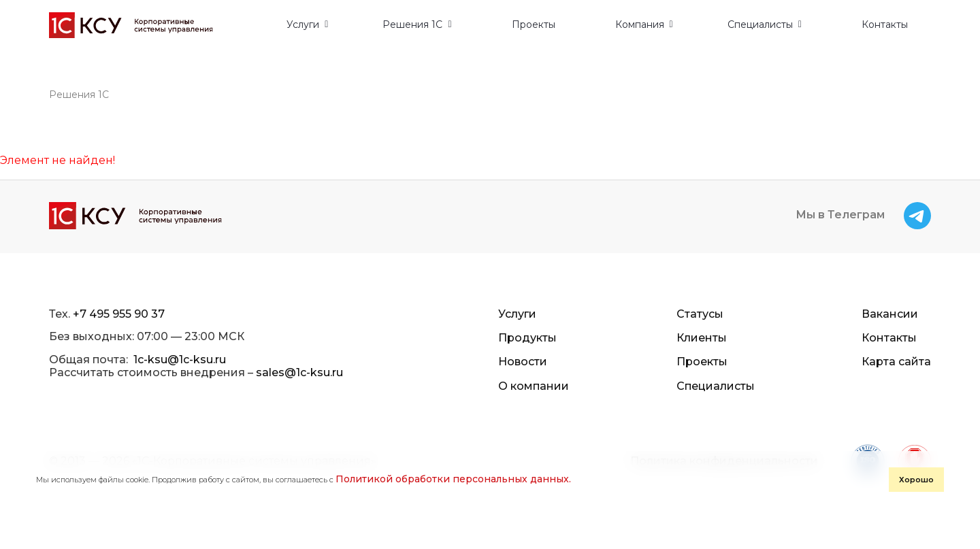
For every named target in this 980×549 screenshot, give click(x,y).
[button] (307, 25)
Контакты (885, 25)
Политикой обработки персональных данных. (453, 479)
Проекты (534, 25)
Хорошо (916, 480)
